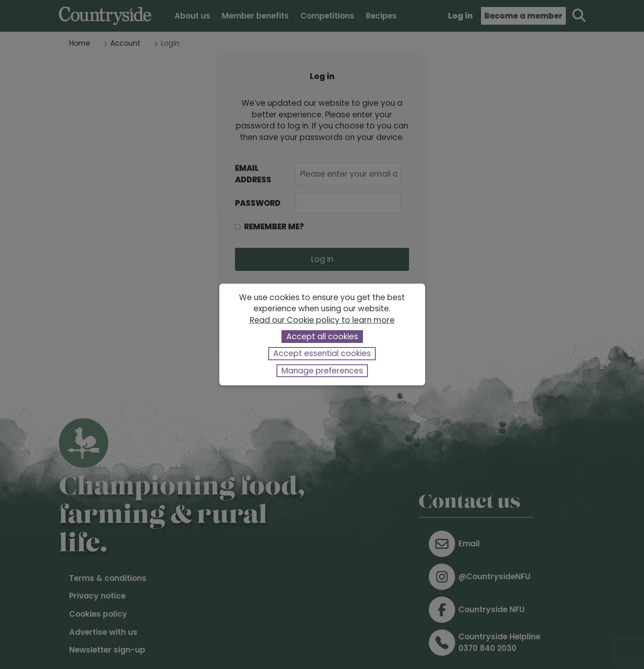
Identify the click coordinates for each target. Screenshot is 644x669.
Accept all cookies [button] (322, 337)
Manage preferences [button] (322, 371)
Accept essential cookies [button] (322, 353)
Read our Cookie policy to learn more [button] (322, 320)
